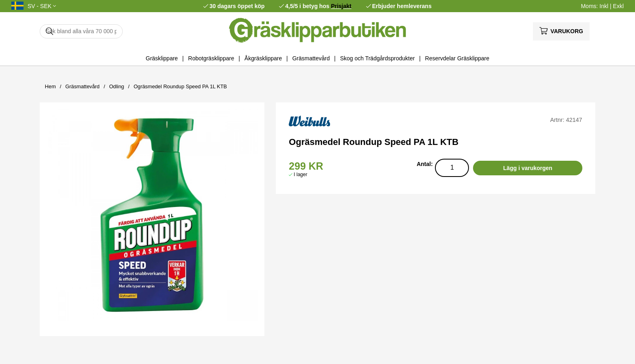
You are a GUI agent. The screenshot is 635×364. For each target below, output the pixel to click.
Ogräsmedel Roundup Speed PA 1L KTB (180, 86)
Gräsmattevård (311, 58)
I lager (300, 175)
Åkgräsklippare (263, 58)
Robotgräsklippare (211, 58)
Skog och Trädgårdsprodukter (377, 58)
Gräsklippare (162, 58)
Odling (116, 86)
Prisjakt (341, 6)
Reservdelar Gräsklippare (457, 58)
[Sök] (81, 31)
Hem (50, 86)
